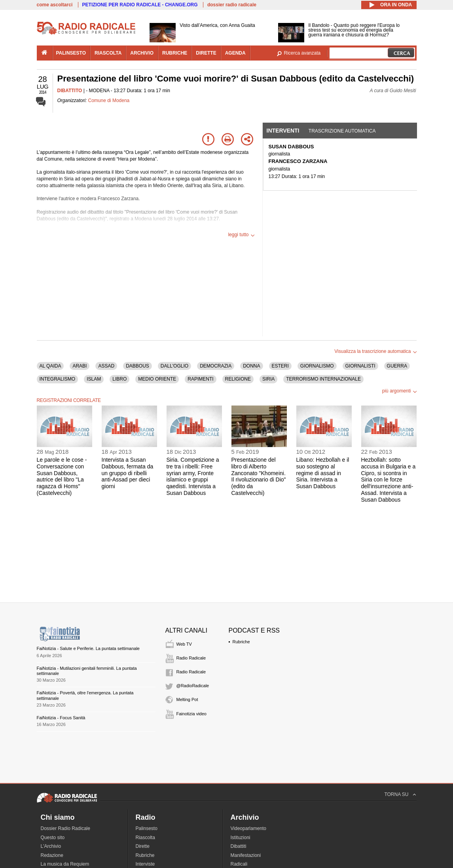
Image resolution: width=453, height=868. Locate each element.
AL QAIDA (50, 366)
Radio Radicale (191, 658)
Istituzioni (241, 838)
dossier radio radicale (232, 5)
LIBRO (119, 379)
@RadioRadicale (193, 686)
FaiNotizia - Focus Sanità (61, 718)
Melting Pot (187, 699)
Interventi (283, 131)
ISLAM (94, 379)
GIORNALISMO (317, 366)
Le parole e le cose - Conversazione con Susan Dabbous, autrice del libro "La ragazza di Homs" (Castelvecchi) (62, 476)
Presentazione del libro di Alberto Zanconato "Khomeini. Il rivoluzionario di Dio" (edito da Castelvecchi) (259, 476)
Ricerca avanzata (302, 53)
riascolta (108, 53)
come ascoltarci (55, 5)
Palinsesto (147, 828)
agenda (235, 53)
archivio (142, 53)
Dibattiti (239, 846)
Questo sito (53, 838)
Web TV (184, 644)
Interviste (145, 864)
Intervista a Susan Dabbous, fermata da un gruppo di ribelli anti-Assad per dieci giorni (128, 473)
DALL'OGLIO (174, 366)
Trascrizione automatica (342, 131)
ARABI (80, 366)
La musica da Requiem (65, 864)
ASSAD (106, 366)
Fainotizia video (191, 714)
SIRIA (268, 379)
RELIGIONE (238, 379)
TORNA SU (396, 794)
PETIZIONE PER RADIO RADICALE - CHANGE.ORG (140, 5)
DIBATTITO (70, 91)
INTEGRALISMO (58, 379)
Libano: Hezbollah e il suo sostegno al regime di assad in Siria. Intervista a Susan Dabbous (323, 473)
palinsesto (71, 53)
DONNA (251, 366)
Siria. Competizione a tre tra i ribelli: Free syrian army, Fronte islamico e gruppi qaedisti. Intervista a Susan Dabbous (193, 476)
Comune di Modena (109, 100)
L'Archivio (51, 846)
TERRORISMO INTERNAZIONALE (323, 379)
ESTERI (280, 366)
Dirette (143, 846)
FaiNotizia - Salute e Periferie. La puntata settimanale (88, 648)
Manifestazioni (246, 855)
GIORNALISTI (360, 366)
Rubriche (241, 642)
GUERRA (397, 366)
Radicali (239, 864)
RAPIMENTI (200, 379)
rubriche (175, 53)
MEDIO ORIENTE (157, 379)
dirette (206, 53)
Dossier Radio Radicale (65, 828)
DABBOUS (137, 366)
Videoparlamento (249, 828)
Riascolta (145, 838)
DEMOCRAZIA (216, 366)
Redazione (52, 855)
